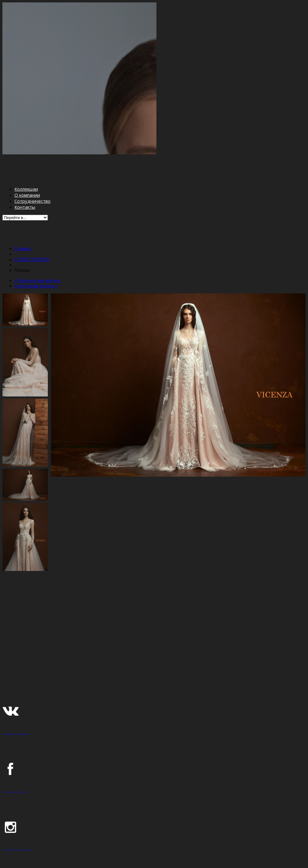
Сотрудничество (32, 178)
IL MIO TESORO (32, 237)
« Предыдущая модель (37, 258)
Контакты (25, 184)
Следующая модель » (36, 263)
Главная (23, 226)
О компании (27, 172)
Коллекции (26, 166)
